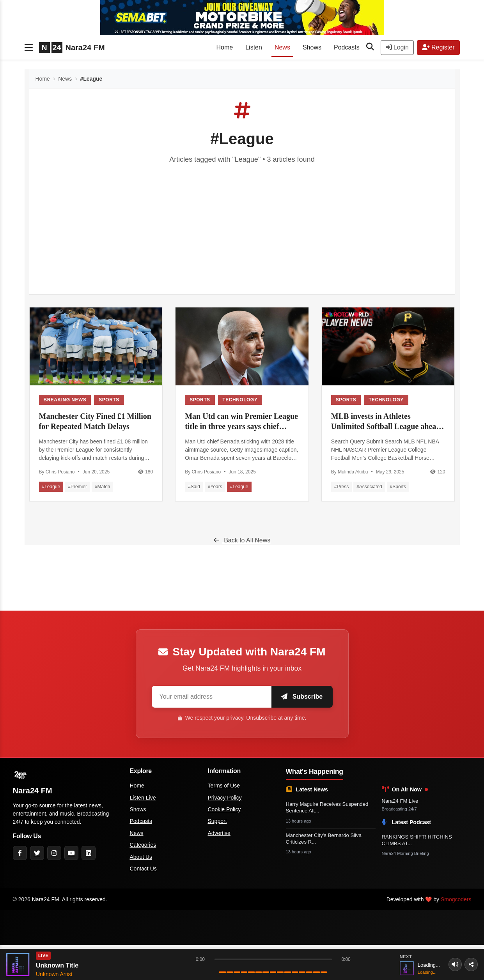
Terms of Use (224, 786)
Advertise (219, 833)
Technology (240, 400)
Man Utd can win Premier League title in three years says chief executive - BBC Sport (241, 422)
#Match (102, 487)
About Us (141, 857)
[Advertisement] (242, 223)
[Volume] (453, 964)
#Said (194, 487)
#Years (215, 487)
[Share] (471, 964)
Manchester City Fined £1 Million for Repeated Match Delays (95, 421)
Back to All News (242, 540)
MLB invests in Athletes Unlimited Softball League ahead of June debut (386, 422)
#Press (341, 487)
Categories (143, 845)
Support (217, 821)
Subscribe (300, 697)
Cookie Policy (224, 809)
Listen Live (143, 798)
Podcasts (347, 47)
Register (438, 47)
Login (397, 47)
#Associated (369, 487)
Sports (109, 400)
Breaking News (65, 400)
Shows (312, 47)
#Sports (398, 487)
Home (225, 47)
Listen (254, 47)
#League (51, 487)
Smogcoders (456, 899)
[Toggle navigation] (29, 48)
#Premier (77, 487)
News (282, 47)
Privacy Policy (225, 798)
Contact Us (143, 869)
